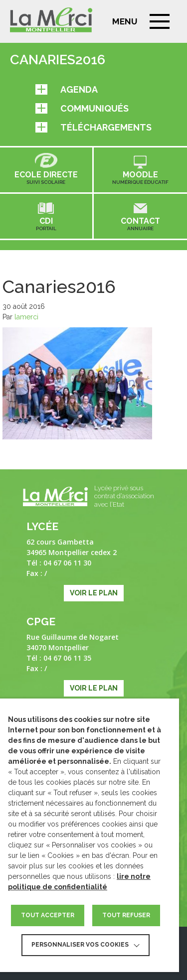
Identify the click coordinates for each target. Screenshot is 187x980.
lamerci (26, 317)
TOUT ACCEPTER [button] (48, 915)
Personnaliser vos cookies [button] (80, 945)
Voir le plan (94, 593)
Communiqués (82, 108)
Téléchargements (93, 127)
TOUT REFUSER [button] (126, 915)
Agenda (67, 89)
